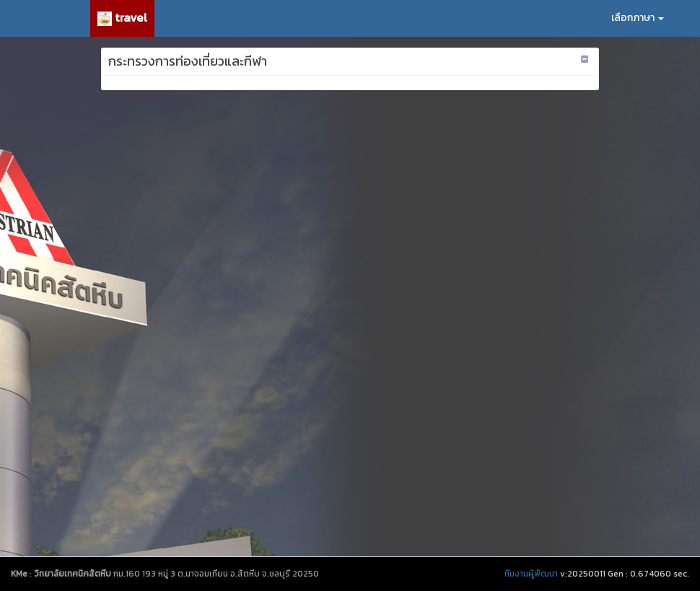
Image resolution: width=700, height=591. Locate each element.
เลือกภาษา (638, 18)
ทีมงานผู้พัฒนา (531, 574)
